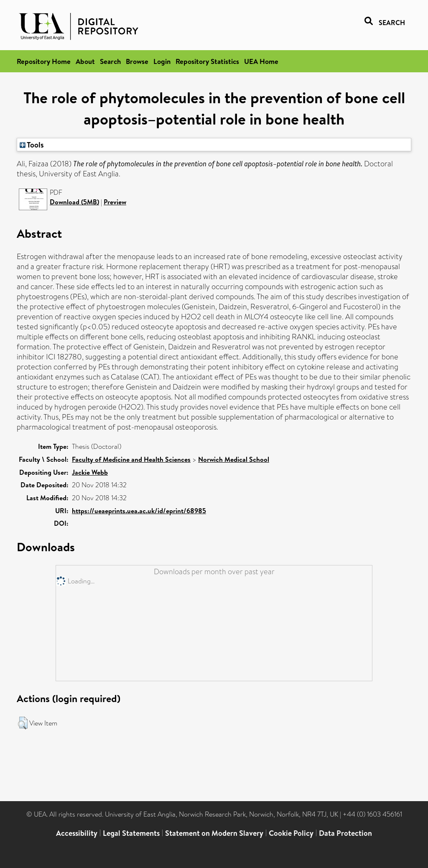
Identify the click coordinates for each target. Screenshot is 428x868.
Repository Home (44, 61)
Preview (115, 202)
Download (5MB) (74, 202)
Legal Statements (131, 833)
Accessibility (77, 833)
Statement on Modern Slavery (214, 833)
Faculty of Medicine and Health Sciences (131, 459)
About (85, 61)
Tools (32, 145)
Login (162, 61)
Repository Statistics (207, 61)
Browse (137, 61)
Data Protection (345, 833)
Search (110, 61)
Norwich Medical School (234, 459)
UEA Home (261, 61)
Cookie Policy (291, 833)
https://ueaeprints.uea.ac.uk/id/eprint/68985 (139, 511)
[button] (23, 723)
